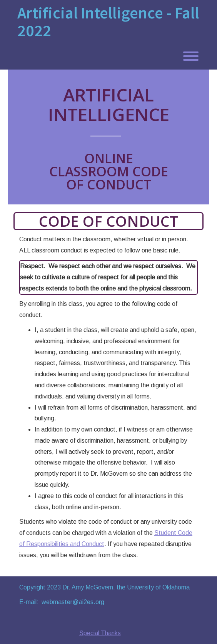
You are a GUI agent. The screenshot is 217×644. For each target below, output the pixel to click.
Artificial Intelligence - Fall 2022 (108, 22)
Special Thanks (100, 633)
